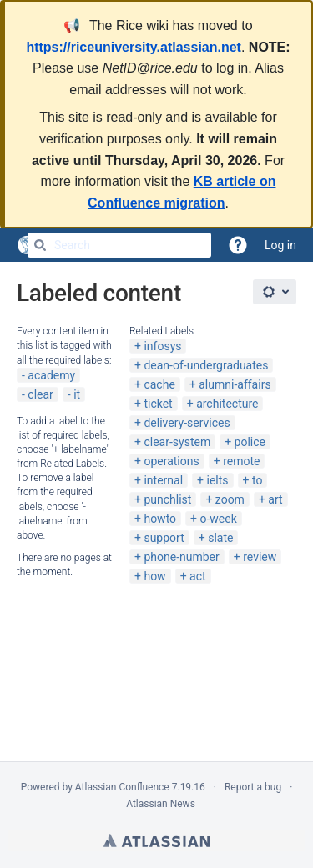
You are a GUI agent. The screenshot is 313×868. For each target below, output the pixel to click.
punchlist (167, 499)
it (77, 394)
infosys (162, 346)
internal (163, 480)
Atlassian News (161, 804)
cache (159, 384)
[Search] (40, 245)
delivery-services (187, 423)
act (198, 576)
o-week (219, 519)
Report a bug (253, 787)
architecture (227, 404)
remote (241, 461)
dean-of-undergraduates (206, 365)
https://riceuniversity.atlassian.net (134, 47)
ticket (158, 404)
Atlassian (156, 840)
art (275, 499)
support (164, 538)
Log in (280, 245)
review (260, 557)
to (257, 480)
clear (40, 394)
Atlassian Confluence (122, 787)
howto (160, 519)
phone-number (181, 557)
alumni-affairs (235, 384)
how (154, 576)
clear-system (177, 442)
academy (51, 375)
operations (171, 461)
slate (220, 538)
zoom (230, 499)
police (250, 442)
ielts (217, 480)
